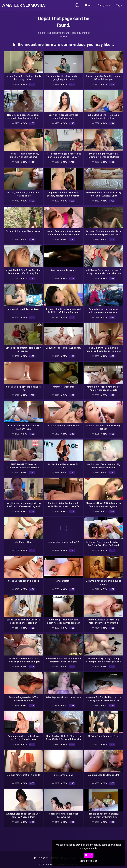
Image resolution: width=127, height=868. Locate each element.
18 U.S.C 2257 (41, 858)
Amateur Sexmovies (24, 5)
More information (89, 861)
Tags (119, 5)
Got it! (89, 855)
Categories (104, 5)
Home (88, 5)
